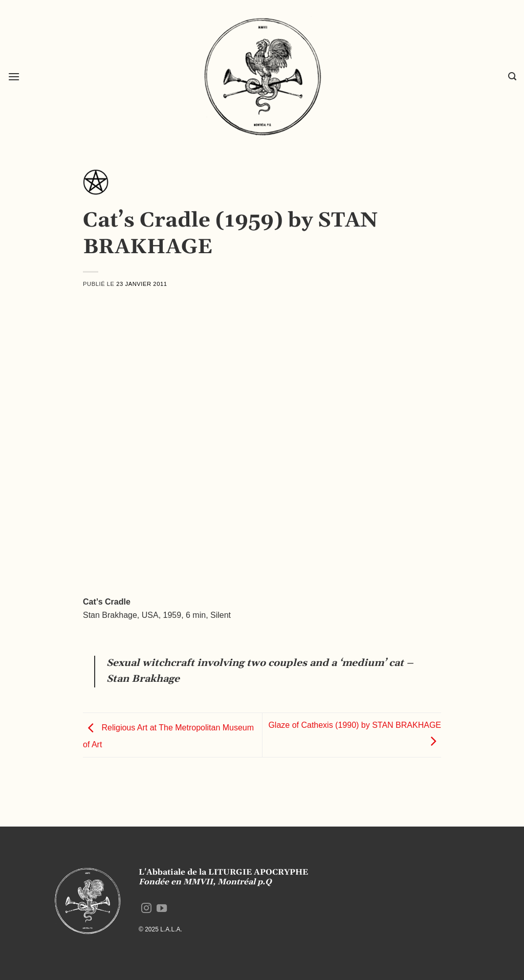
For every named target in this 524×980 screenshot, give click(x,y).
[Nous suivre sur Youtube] (162, 909)
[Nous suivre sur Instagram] (146, 909)
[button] (14, 76)
